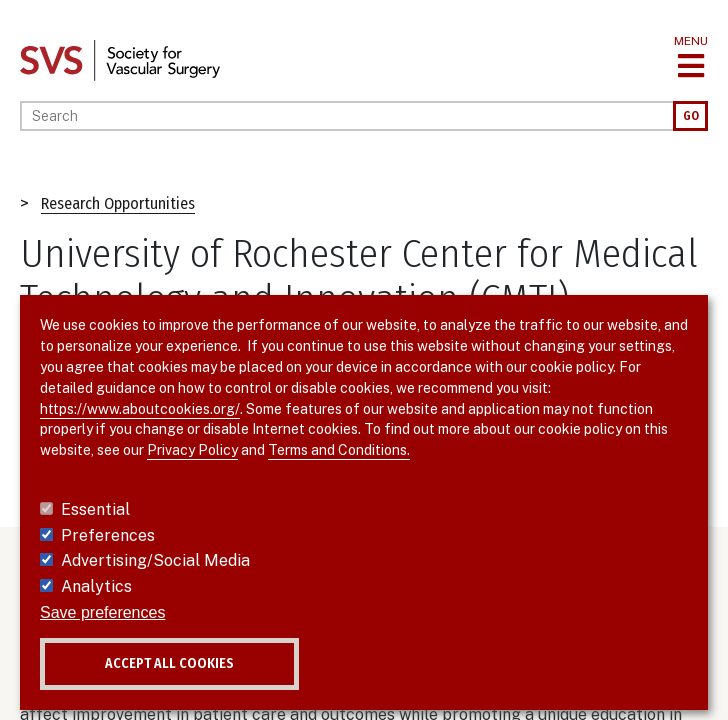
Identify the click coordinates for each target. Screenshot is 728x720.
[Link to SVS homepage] (120, 59)
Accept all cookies (169, 663)
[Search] (346, 116)
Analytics (96, 586)
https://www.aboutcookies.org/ (140, 409)
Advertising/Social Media (155, 560)
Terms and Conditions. (339, 450)
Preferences (108, 535)
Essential (95, 509)
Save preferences (102, 612)
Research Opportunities (118, 203)
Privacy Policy (192, 450)
